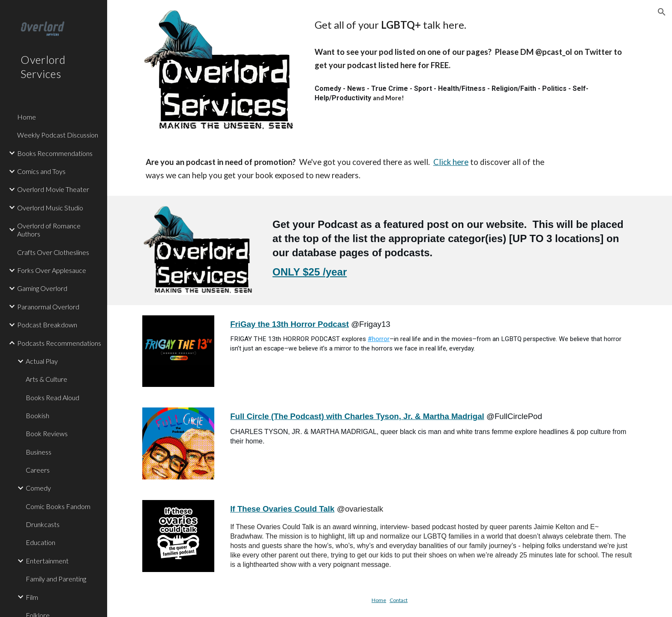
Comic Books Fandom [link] (58, 506)
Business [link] (39, 452)
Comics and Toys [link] (41, 171)
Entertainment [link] (47, 561)
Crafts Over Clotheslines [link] (53, 252)
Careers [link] (38, 470)
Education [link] (40, 542)
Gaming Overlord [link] (42, 288)
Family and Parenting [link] (56, 579)
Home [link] (27, 117)
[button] (662, 12)
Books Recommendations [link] (55, 153)
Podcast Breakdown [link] (47, 325)
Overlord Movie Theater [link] (53, 189)
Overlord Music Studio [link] (50, 208)
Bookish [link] (37, 415)
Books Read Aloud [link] (52, 397)
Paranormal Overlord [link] (48, 307)
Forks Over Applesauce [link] (52, 270)
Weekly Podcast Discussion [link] (58, 135)
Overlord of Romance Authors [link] (49, 230)
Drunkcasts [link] (43, 524)
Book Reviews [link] (47, 433)
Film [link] (32, 597)
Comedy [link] (38, 488)
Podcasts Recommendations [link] (59, 343)
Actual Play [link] (42, 361)
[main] (474, 25)
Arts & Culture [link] (46, 379)
